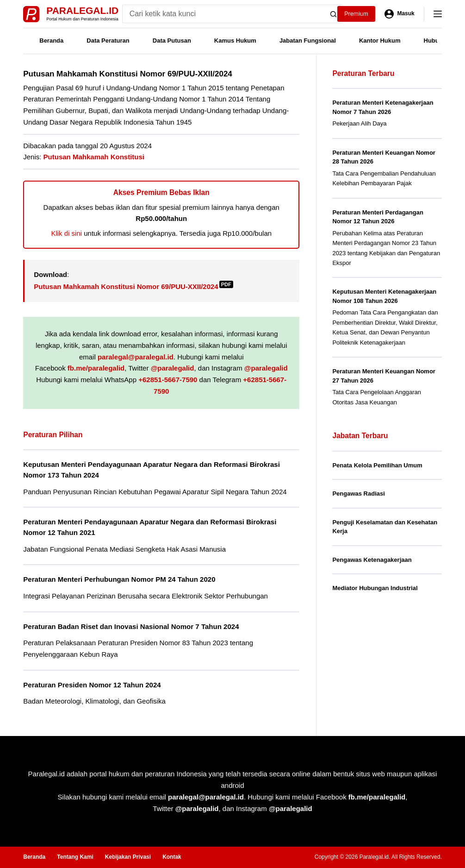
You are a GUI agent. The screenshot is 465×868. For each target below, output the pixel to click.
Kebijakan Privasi (128, 857)
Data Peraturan (108, 41)
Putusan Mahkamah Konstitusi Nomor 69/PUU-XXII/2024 (133, 286)
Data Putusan (172, 41)
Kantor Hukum (380, 41)
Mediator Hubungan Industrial (375, 588)
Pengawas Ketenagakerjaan (372, 560)
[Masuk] (400, 14)
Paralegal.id (82, 10)
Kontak (172, 857)
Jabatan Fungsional (308, 41)
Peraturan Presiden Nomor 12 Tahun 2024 (92, 685)
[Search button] (334, 14)
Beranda (51, 41)
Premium (356, 14)
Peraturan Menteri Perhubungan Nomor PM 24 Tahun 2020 (119, 579)
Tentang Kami (75, 857)
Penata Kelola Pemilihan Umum (377, 465)
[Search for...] (223, 14)
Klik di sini (66, 233)
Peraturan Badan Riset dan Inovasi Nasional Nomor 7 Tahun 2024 (131, 626)
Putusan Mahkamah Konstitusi (94, 157)
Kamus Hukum (235, 41)
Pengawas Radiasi (358, 494)
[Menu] (438, 14)
